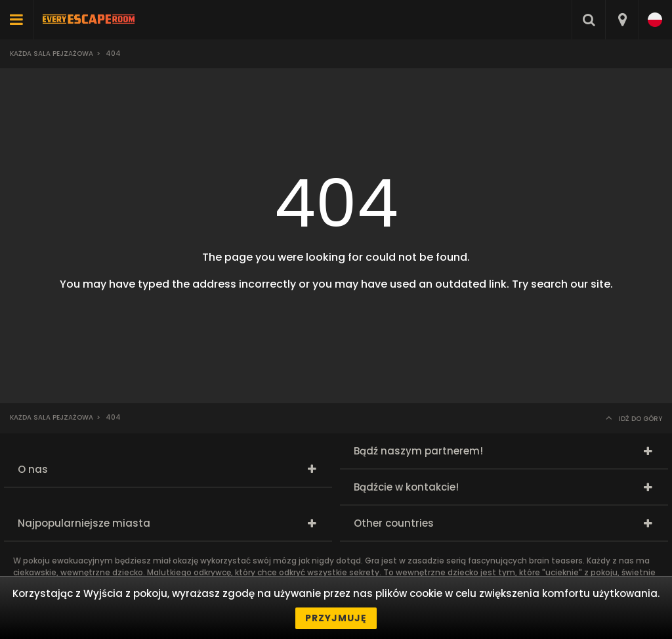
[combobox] (622, 20)
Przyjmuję (336, 618)
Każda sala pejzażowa (52, 54)
